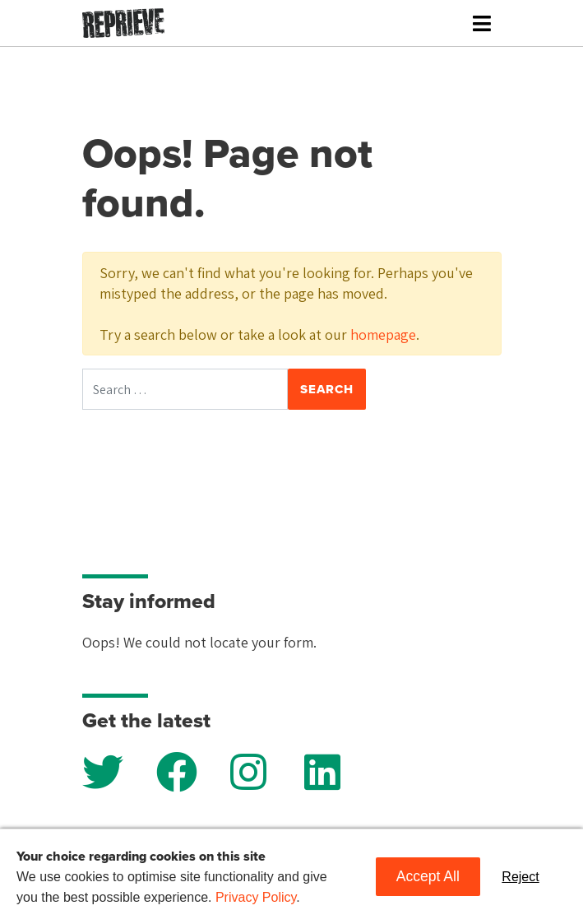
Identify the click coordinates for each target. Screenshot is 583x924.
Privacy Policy (256, 897)
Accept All (428, 876)
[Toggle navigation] (482, 23)
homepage (383, 334)
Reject (520, 877)
